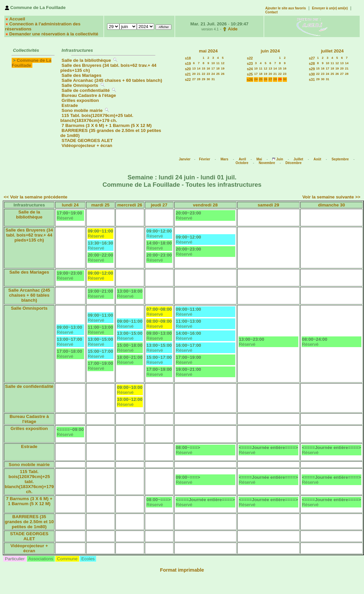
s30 (312, 74)
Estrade (70, 105)
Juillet (298, 159)
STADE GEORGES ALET (87, 140)
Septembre (340, 159)
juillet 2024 (332, 51)
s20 (188, 69)
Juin (280, 159)
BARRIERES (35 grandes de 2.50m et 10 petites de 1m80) (29, 522)
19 (223, 68)
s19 (188, 63)
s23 (250, 63)
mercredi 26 (130, 205)
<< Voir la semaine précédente (36, 197)
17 (213, 68)
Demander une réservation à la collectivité (54, 34)
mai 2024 (208, 51)
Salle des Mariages (82, 75)
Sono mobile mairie (82, 110)
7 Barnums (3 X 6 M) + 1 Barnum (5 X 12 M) (107, 125)
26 (223, 74)
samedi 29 (268, 205)
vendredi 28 (205, 205)
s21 (188, 74)
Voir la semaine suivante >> (331, 197)
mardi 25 (100, 205)
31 (213, 79)
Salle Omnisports (80, 85)
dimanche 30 (331, 205)
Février (205, 159)
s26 (250, 80)
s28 (312, 63)
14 (199, 68)
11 (218, 63)
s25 (250, 74)
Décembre (293, 163)
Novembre (267, 163)
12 (223, 63)
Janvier (185, 159)
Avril (242, 159)
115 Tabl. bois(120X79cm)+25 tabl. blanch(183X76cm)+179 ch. (97, 118)
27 (194, 79)
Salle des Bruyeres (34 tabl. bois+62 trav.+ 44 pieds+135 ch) (29, 235)
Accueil (17, 19)
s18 (188, 58)
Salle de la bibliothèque (86, 60)
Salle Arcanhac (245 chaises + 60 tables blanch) (112, 80)
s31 (312, 80)
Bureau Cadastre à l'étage (89, 95)
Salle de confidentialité (86, 90)
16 (208, 68)
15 (204, 68)
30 (208, 79)
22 (204, 74)
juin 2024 (270, 51)
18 (218, 68)
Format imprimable (182, 570)
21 (199, 74)
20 (194, 74)
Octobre (242, 163)
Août (317, 159)
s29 (312, 69)
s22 (188, 80)
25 (218, 74)
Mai (259, 159)
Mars (224, 159)
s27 (312, 58)
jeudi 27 (159, 205)
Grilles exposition (80, 100)
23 (208, 74)
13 (194, 68)
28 (199, 79)
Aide (233, 29)
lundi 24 (70, 205)
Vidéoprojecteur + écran (87, 145)
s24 (250, 69)
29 (204, 79)
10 (213, 63)
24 (213, 74)
